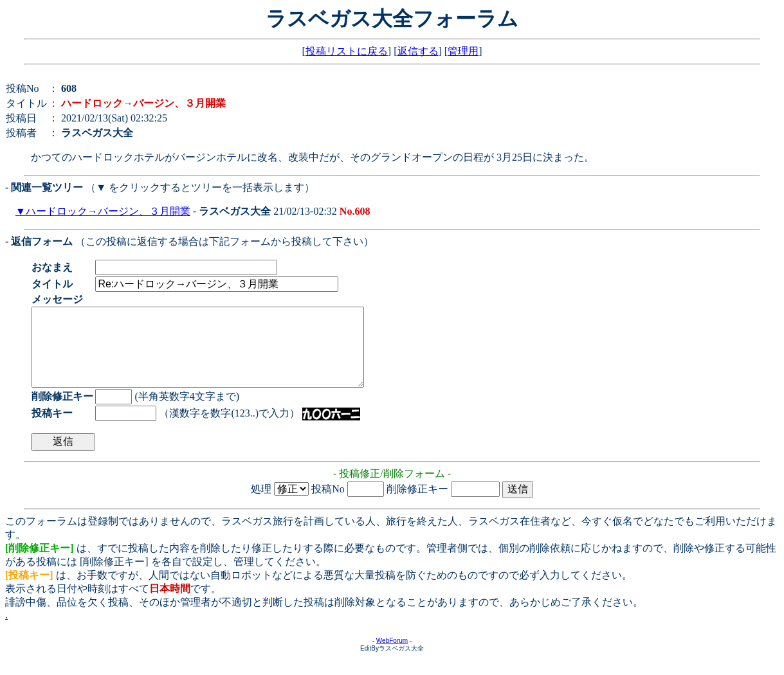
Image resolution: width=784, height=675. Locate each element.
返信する (418, 51)
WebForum (392, 656)
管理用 (463, 51)
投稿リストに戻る (347, 51)
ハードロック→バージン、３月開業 (108, 211)
